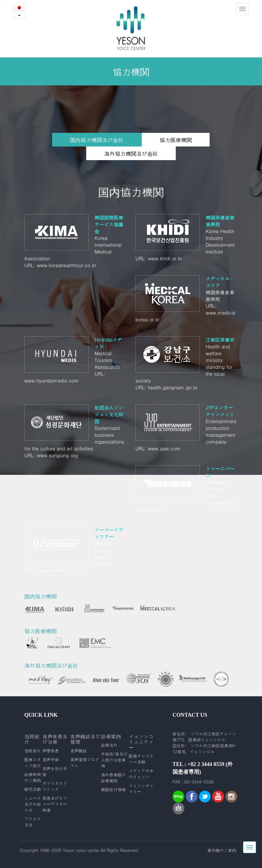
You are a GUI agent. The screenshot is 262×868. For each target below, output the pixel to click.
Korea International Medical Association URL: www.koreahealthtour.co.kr (75, 241)
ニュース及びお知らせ (33, 804)
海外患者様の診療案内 (113, 778)
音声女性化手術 (55, 771)
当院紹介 (33, 751)
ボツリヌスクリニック (55, 786)
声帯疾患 (51, 751)
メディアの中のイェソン (141, 774)
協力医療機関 (176, 140)
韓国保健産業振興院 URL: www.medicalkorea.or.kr (187, 299)
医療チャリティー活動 (141, 759)
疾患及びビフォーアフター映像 (55, 804)
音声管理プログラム (85, 762)
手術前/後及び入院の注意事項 (114, 760)
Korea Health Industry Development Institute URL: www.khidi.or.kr (187, 238)
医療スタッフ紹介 (33, 762)
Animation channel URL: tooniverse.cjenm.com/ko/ (187, 489)
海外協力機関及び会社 (131, 153)
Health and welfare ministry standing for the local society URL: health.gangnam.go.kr (187, 364)
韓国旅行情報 (113, 789)
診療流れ (109, 745)
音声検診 (79, 751)
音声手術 (51, 759)
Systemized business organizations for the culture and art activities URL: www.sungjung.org (75, 431)
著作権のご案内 (222, 850)
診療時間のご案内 (33, 777)
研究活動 (33, 789)
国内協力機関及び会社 (97, 141)
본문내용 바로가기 (0, 0)
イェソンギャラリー (141, 789)
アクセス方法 (33, 822)
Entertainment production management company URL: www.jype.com (187, 428)
